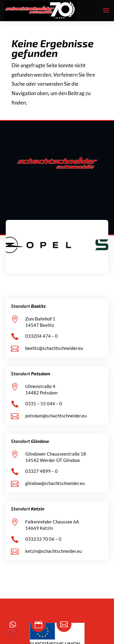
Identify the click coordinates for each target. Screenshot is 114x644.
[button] (11, 633)
